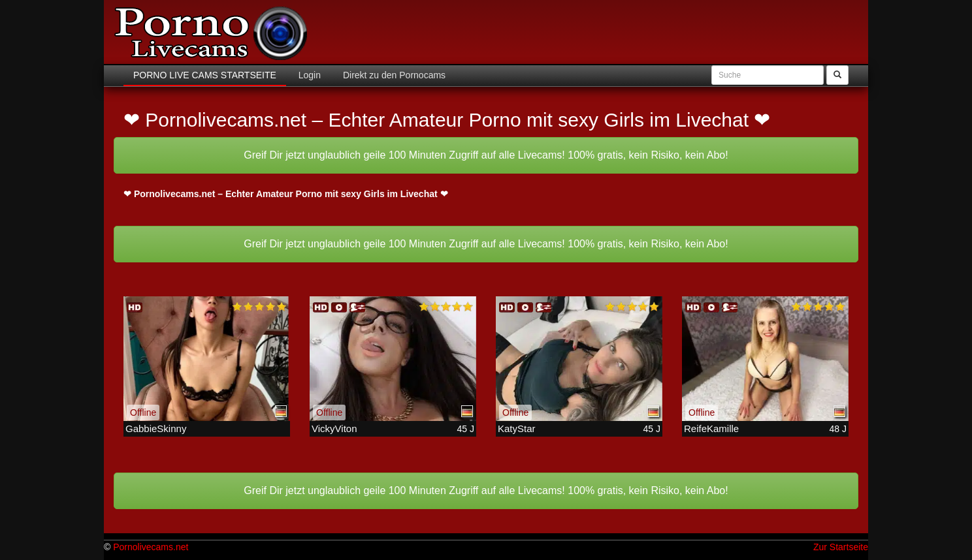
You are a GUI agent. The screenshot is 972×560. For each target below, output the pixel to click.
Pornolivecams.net (151, 547)
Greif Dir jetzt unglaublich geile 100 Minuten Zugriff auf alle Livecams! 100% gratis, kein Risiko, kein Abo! (486, 155)
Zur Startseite (841, 547)
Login (308, 75)
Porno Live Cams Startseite (205, 75)
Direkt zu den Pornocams (393, 75)
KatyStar (517, 428)
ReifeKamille (711, 428)
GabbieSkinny (156, 428)
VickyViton (334, 428)
